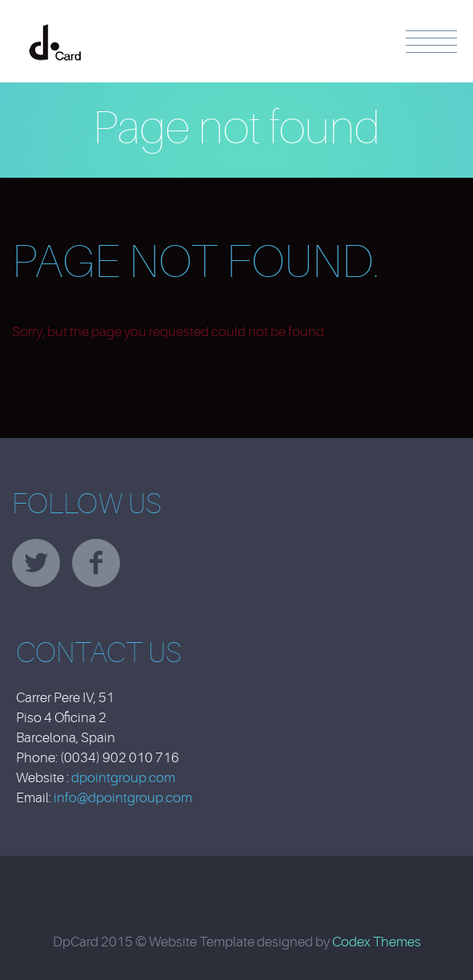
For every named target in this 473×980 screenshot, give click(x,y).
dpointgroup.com (123, 778)
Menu (431, 42)
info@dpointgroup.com (123, 798)
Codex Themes (377, 942)
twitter (36, 563)
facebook (96, 563)
